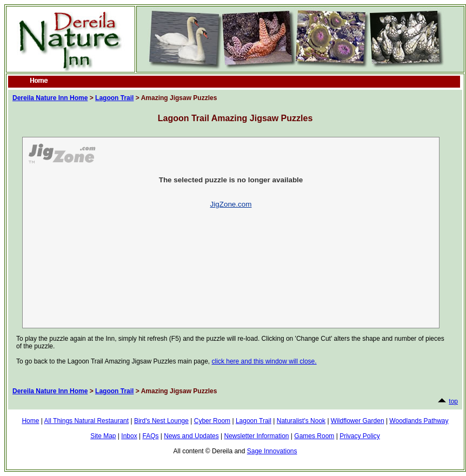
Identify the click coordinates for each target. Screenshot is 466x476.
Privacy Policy (360, 436)
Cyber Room (212, 421)
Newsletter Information (256, 436)
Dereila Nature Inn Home (50, 98)
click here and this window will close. (264, 361)
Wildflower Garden (358, 421)
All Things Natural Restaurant (87, 421)
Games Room (314, 436)
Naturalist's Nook (301, 421)
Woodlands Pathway (419, 421)
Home (30, 421)
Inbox (129, 436)
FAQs (150, 436)
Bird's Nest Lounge (161, 421)
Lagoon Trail (114, 98)
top (453, 401)
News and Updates (191, 436)
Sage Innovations (272, 451)
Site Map (103, 436)
